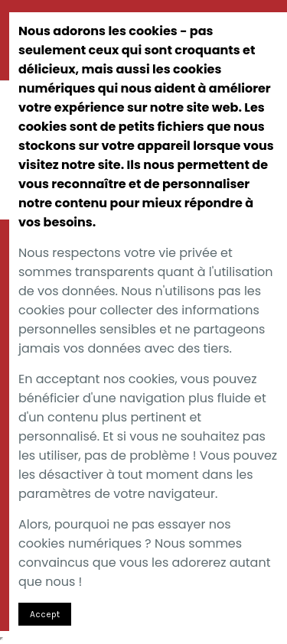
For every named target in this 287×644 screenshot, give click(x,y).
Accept (45, 614)
